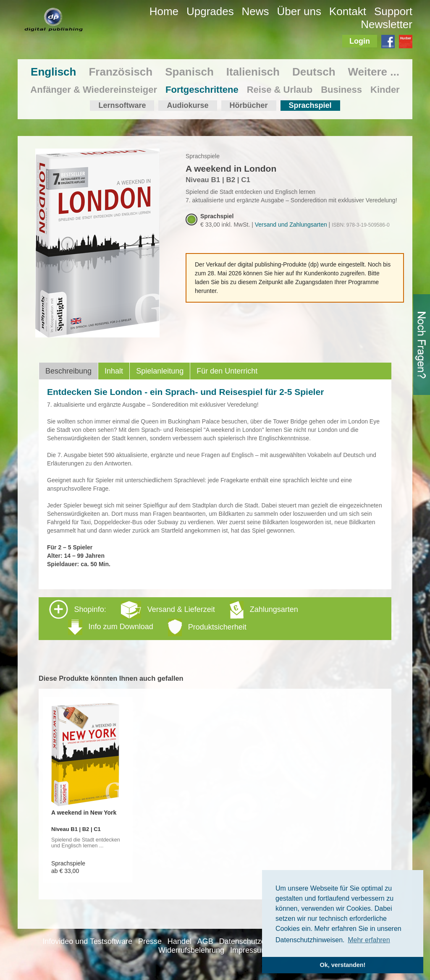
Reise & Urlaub (280, 90)
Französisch (121, 72)
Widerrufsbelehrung (191, 950)
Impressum (249, 950)
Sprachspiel (310, 105)
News (256, 11)
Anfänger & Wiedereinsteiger (94, 90)
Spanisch (189, 72)
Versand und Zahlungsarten (291, 225)
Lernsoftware (122, 105)
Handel (180, 941)
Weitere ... (374, 72)
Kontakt (348, 11)
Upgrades (210, 11)
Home (164, 11)
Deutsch (314, 72)
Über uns (299, 11)
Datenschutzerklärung (256, 941)
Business (341, 90)
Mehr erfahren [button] (369, 940)
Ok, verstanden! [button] (343, 965)
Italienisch (253, 72)
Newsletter (387, 24)
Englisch (53, 72)
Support (393, 11)
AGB (205, 941)
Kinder (385, 90)
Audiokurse (187, 105)
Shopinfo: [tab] (174, 618)
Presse (150, 941)
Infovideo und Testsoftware (87, 941)
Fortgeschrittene (202, 90)
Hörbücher (249, 105)
